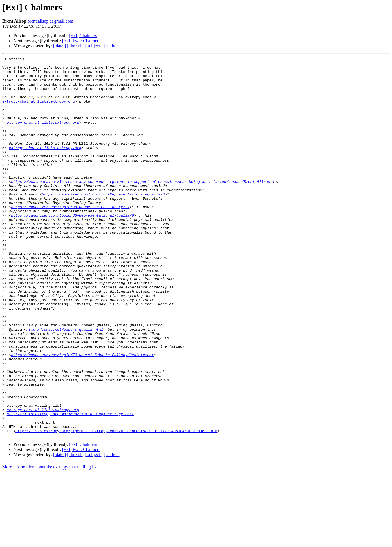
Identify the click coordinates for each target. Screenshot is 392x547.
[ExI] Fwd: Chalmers (81, 41)
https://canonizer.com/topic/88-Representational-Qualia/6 (103, 222)
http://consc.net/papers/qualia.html (65, 384)
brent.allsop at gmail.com (51, 21)
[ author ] (112, 46)
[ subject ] (94, 46)
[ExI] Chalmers (83, 36)
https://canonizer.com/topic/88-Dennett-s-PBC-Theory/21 (70, 237)
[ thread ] (75, 46)
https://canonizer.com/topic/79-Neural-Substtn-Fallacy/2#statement (82, 415)
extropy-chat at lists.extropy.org (38, 110)
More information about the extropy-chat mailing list (50, 542)
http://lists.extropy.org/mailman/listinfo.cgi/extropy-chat (70, 486)
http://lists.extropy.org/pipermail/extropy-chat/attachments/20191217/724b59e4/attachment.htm (117, 506)
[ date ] (60, 46)
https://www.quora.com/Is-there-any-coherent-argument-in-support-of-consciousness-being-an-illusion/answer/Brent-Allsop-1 (143, 207)
